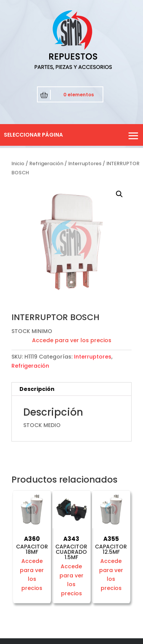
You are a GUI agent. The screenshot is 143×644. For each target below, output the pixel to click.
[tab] (71, 389)
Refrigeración (46, 163)
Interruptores (85, 163)
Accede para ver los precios (72, 340)
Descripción (37, 389)
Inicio (18, 163)
